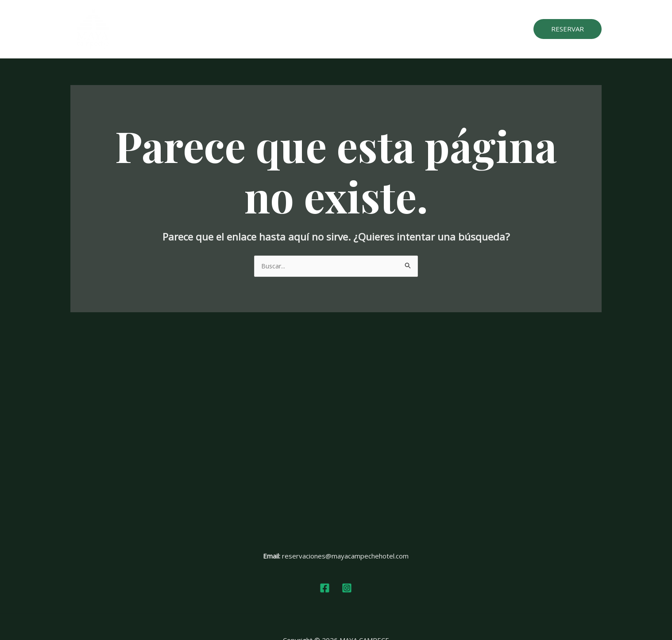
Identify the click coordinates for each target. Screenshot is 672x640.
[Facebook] (325, 588)
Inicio (252, 29)
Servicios (340, 29)
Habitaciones (293, 29)
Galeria (377, 29)
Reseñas (414, 29)
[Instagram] (347, 588)
